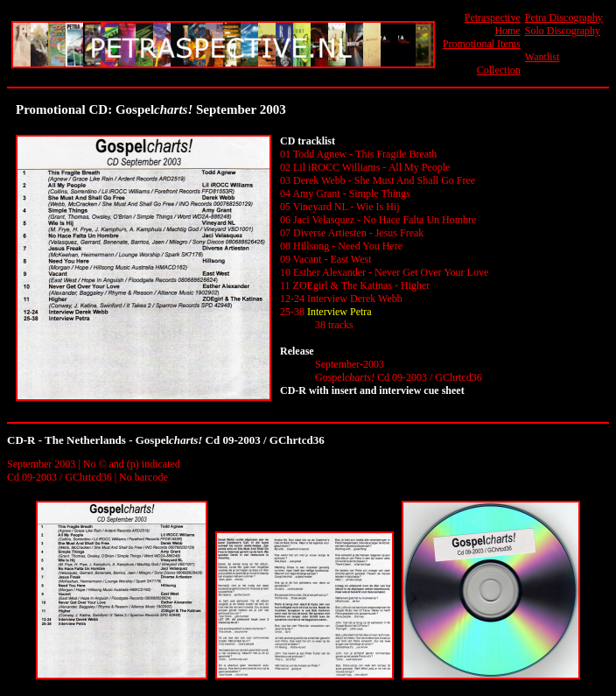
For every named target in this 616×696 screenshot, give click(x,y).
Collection (499, 70)
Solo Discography (563, 31)
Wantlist (542, 57)
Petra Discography (564, 18)
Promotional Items (482, 44)
